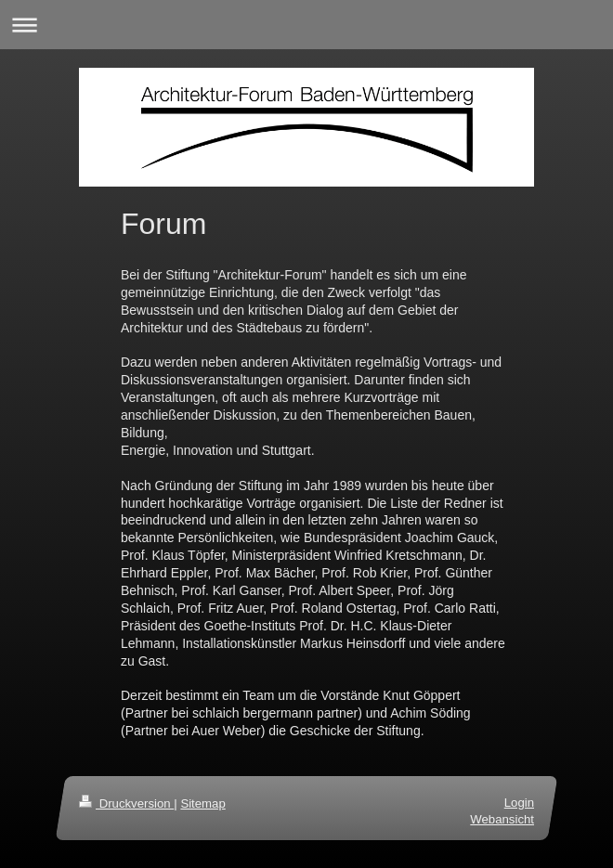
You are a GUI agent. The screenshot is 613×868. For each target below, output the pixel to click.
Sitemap (202, 803)
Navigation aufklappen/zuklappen (306, 25)
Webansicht (502, 820)
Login (519, 803)
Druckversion (126, 803)
